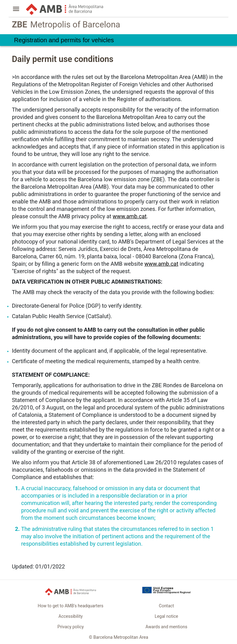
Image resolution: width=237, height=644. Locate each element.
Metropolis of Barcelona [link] (66, 25)
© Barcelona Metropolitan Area (118, 637)
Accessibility (71, 616)
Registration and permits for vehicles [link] (64, 40)
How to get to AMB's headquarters (71, 606)
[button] (16, 10)
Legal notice (166, 616)
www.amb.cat (130, 216)
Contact (166, 606)
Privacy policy (71, 627)
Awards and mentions (166, 627)
